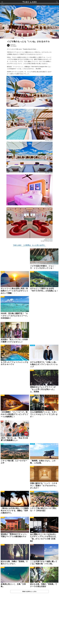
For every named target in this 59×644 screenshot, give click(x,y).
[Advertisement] (29, 620)
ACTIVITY (3, 272)
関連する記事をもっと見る (29, 592)
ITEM (2, 445)
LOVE (2, 422)
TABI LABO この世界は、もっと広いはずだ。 (29, 246)
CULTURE (32, 250)
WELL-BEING (32, 346)
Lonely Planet (50, 240)
